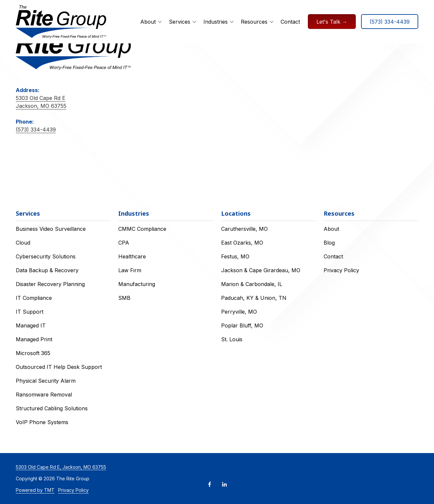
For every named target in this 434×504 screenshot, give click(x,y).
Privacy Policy (73, 490)
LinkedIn (224, 484)
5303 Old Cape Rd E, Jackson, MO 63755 (61, 467)
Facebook (210, 484)
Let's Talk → (332, 22)
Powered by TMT (35, 490)
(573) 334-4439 (390, 22)
